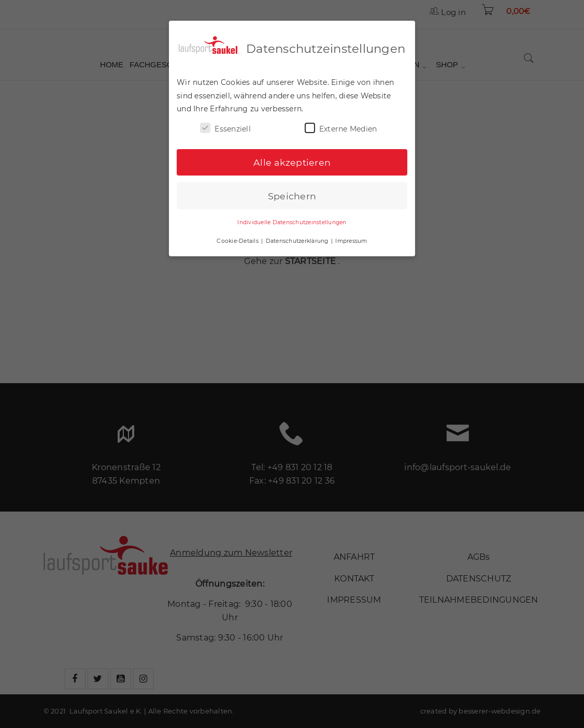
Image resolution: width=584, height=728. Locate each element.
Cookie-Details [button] (238, 238)
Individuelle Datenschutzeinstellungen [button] (292, 220)
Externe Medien (341, 126)
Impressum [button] (351, 238)
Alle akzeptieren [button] (292, 160)
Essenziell (225, 126)
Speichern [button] (292, 193)
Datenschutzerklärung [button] (298, 238)
